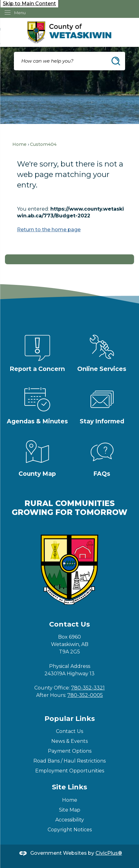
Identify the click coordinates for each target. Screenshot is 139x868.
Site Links (69, 787)
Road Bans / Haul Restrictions (69, 761)
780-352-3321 (88, 688)
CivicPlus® (109, 853)
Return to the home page (49, 230)
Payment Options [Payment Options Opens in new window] (70, 751)
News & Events (69, 741)
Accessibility (70, 820)
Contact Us (69, 731)
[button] (116, 61)
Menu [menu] (20, 13)
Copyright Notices (70, 830)
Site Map (70, 810)
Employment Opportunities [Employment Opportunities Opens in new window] (70, 771)
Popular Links (70, 719)
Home (19, 144)
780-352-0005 (85, 695)
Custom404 (43, 144)
